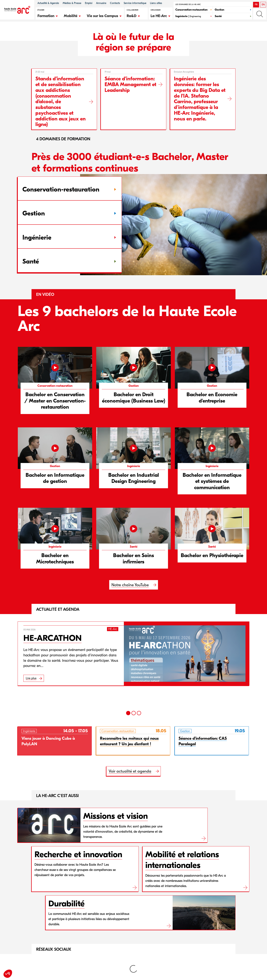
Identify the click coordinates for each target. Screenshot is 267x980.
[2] (134, 713)
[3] (139, 713)
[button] (48, 15)
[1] (128, 713)
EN (263, 5)
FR (256, 5)
